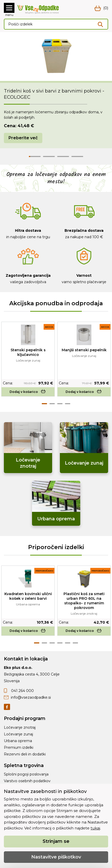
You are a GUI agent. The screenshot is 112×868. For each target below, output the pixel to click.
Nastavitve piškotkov (56, 857)
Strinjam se (56, 841)
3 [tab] (60, 404)
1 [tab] (44, 404)
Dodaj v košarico (28, 392)
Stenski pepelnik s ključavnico (28, 352)
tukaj (95, 828)
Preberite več (23, 138)
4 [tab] (68, 404)
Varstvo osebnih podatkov (27, 781)
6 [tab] (75, 643)
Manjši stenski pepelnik (84, 350)
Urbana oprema (18, 741)
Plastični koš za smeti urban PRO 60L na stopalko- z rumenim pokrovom (84, 601)
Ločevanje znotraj (20, 727)
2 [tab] (52, 404)
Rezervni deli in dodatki (25, 754)
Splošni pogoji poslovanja (26, 774)
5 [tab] (68, 643)
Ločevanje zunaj (18, 734)
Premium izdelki (19, 747)
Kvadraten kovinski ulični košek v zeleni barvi (28, 596)
